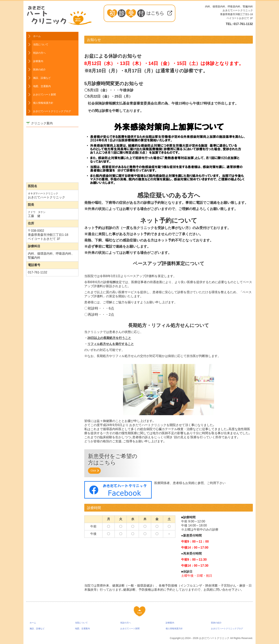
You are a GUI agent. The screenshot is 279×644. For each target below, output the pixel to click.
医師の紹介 (39, 70)
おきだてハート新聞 (44, 95)
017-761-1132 (243, 24)
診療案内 (38, 61)
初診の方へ (39, 53)
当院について (41, 45)
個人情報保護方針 (43, 103)
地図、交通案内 (42, 86)
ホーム (37, 36)
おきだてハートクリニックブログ (52, 111)
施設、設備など (42, 78)
